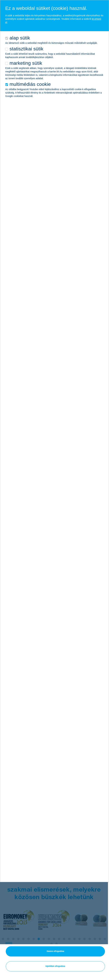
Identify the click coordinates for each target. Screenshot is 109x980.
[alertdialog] (54, 441)
